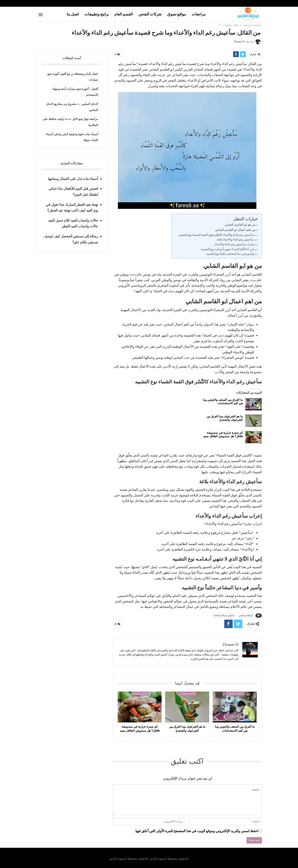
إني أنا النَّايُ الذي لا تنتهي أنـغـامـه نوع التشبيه (227, 249)
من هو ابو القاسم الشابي (240, 225)
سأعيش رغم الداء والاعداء (224, 616)
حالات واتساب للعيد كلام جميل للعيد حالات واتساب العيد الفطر (73, 223)
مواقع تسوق (177, 14)
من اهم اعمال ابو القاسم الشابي (235, 230)
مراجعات (199, 14)
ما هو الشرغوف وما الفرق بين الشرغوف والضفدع (225, 418)
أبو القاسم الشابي (246, 616)
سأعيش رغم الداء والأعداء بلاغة (235, 240)
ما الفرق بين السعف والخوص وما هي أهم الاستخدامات (223, 402)
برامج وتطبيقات (97, 14)
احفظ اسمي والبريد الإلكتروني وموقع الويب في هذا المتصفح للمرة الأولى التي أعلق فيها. (196, 831)
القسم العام (124, 14)
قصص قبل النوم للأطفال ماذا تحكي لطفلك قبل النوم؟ (73, 192)
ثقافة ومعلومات (235, 694)
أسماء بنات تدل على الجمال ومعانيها (73, 179)
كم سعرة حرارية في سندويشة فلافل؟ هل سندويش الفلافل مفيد (223, 434)
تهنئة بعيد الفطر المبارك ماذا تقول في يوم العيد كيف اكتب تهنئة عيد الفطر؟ (72, 208)
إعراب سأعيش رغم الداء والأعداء (234, 244)
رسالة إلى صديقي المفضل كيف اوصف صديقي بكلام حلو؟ (71, 239)
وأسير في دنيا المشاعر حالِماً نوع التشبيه (230, 254)
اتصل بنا (73, 14)
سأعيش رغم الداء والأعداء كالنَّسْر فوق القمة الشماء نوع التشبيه (216, 235)
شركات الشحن (150, 14)
